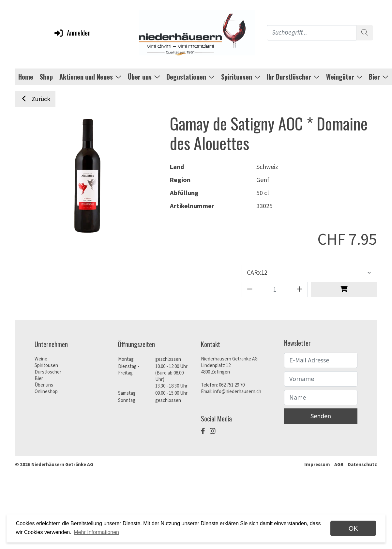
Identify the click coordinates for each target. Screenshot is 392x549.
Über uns (44, 385)
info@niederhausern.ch (237, 392)
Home (26, 77)
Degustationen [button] (190, 77)
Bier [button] (379, 77)
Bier (39, 379)
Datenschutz (362, 465)
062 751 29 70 (232, 385)
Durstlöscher (48, 372)
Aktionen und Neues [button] (90, 77)
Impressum (317, 465)
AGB (339, 465)
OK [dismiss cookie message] (353, 528)
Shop (46, 77)
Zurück (35, 99)
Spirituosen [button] (241, 77)
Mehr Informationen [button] (96, 532)
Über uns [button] (144, 77)
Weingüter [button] (344, 77)
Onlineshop (46, 392)
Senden (321, 416)
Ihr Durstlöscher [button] (293, 77)
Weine (41, 359)
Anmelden (72, 33)
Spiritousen (46, 366)
